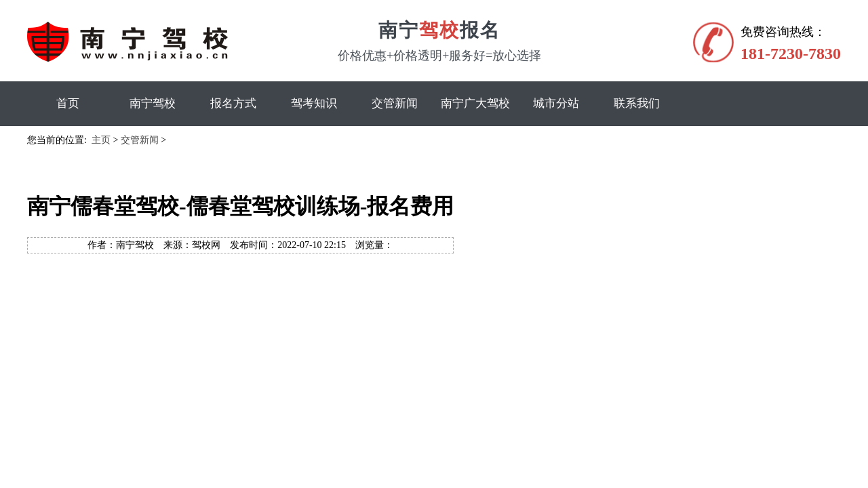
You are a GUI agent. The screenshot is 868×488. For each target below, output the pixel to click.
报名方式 (233, 103)
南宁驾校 (153, 103)
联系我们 (637, 103)
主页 (101, 140)
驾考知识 (314, 103)
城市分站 (556, 103)
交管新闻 (395, 103)
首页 (68, 103)
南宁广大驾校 (475, 103)
